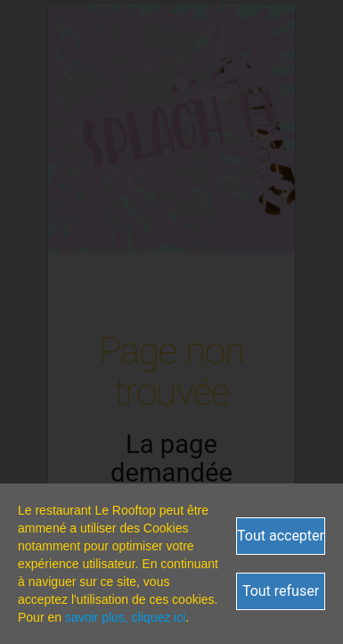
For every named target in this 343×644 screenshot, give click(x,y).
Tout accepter (281, 536)
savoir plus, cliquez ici (125, 617)
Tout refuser (281, 591)
